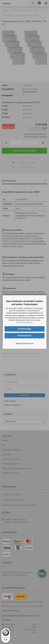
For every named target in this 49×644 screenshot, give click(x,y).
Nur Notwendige (24, 329)
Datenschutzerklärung (24, 322)
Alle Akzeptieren (24, 336)
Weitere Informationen (25, 344)
